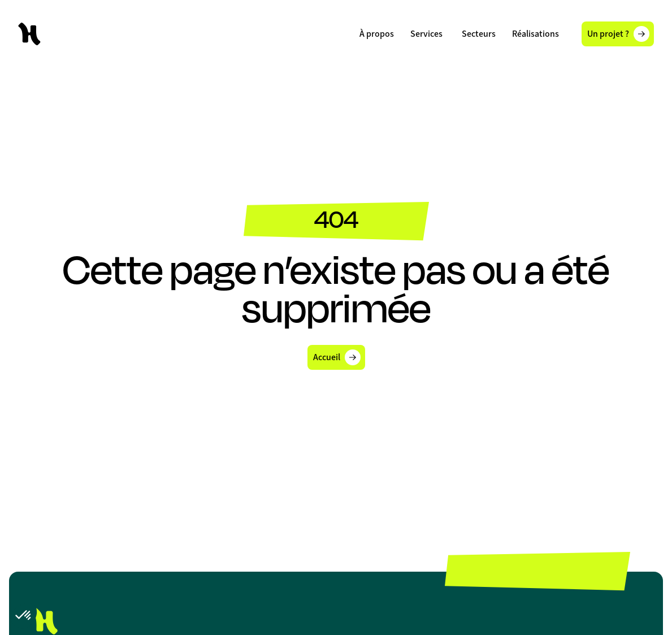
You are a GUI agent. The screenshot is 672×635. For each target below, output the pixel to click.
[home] (29, 34)
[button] (426, 34)
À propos (377, 34)
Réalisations (536, 34)
